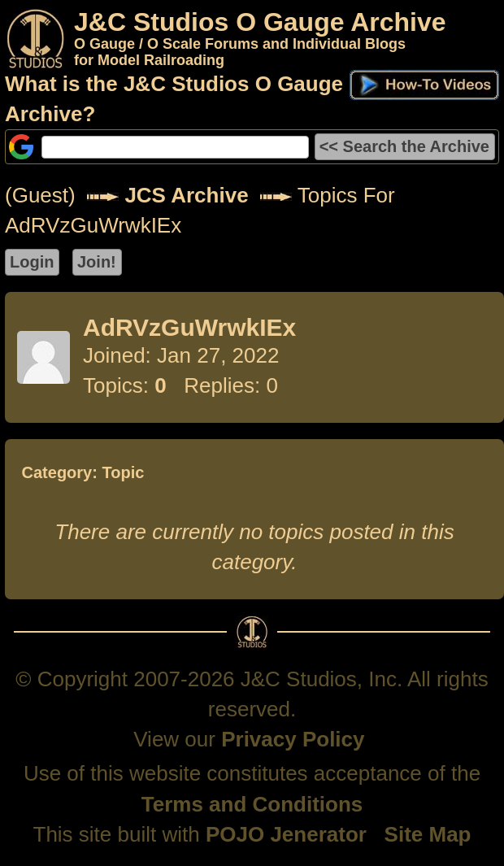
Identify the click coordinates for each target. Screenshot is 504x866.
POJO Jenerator (286, 834)
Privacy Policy (293, 739)
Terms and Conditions (252, 804)
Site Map (428, 834)
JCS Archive (186, 195)
